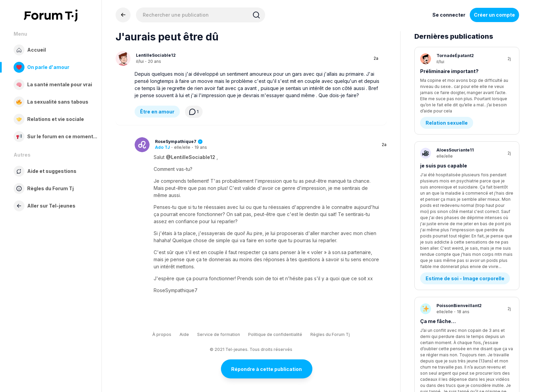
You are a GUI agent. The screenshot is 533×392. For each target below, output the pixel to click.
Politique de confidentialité (275, 334)
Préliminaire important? (449, 71)
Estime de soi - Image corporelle (465, 184)
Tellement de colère (444, 305)
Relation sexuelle (447, 106)
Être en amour (157, 112)
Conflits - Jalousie (448, 262)
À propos (162, 334)
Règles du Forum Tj (330, 334)
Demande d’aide (445, 340)
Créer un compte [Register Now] (494, 15)
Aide (184, 334)
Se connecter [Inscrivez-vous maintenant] (449, 15)
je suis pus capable (444, 149)
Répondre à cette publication (266, 369)
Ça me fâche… (438, 227)
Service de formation (219, 334)
